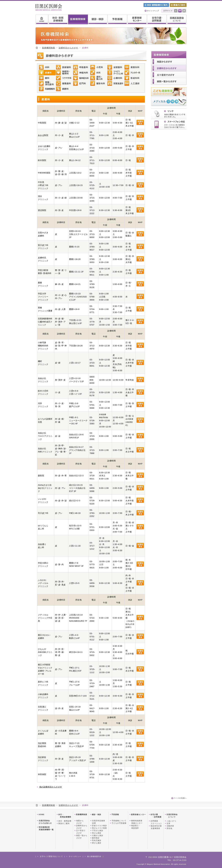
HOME (42, 814)
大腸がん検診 (98, 835)
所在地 (169, 828)
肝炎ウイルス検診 (99, 826)
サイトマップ (153, 11)
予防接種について (119, 821)
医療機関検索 (49, 48)
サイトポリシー (75, 856)
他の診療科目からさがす (51, 787)
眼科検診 (96, 838)
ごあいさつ (171, 821)
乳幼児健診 (97, 840)
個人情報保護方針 (94, 856)
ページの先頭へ (180, 798)
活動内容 (170, 826)
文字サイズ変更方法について (51, 856)
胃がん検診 (97, 833)
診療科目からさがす (68, 48)
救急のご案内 (64, 823)
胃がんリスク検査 (99, 828)
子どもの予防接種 (119, 823)
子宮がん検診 (98, 830)
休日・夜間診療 (65, 821)
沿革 (169, 823)
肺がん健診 (97, 843)
